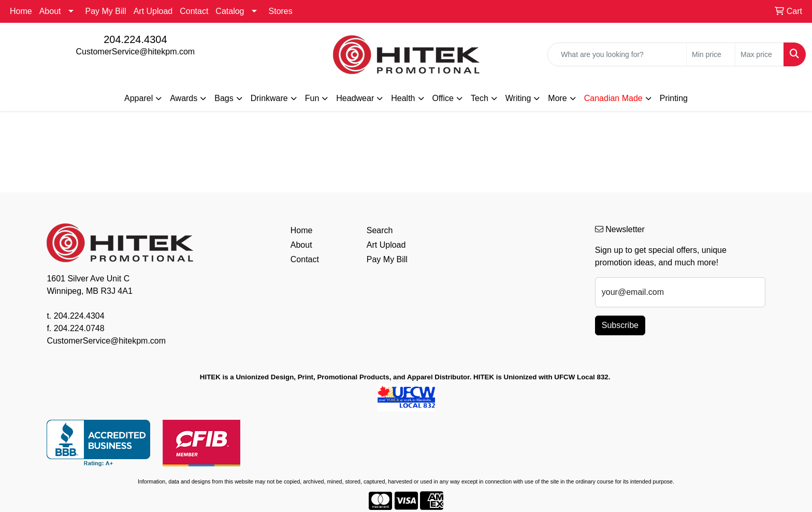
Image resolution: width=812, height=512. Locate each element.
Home (21, 11)
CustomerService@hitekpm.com (136, 52)
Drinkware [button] (269, 98)
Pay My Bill (106, 11)
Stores (281, 11)
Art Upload (153, 11)
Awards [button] (184, 98)
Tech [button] (480, 98)
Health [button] (403, 98)
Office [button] (443, 98)
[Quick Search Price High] (759, 54)
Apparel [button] (139, 98)
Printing (674, 98)
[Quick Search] (617, 54)
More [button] (557, 98)
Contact (194, 11)
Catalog (230, 11)
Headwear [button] (355, 98)
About (50, 11)
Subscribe (620, 325)
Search (380, 230)
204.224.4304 (135, 39)
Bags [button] (224, 98)
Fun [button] (312, 98)
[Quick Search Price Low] (711, 54)
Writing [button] (518, 98)
